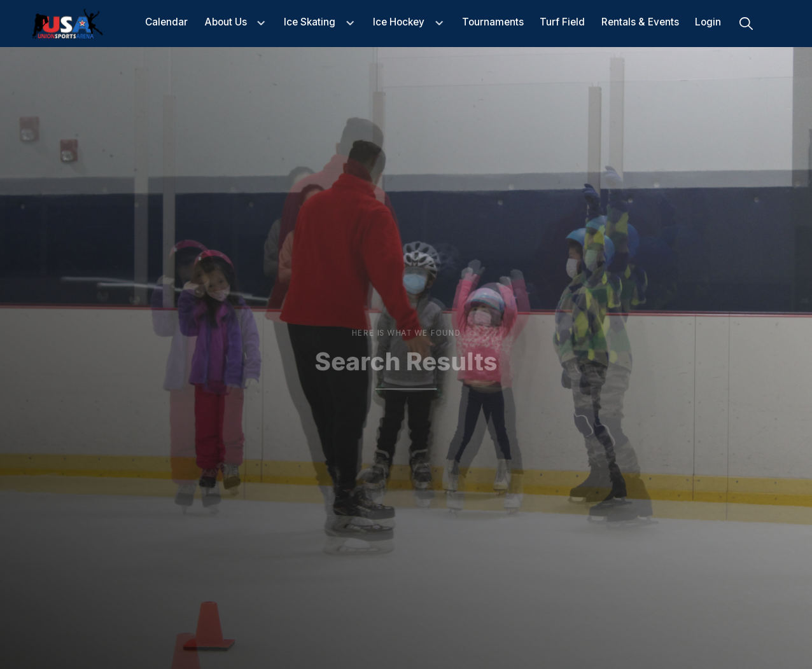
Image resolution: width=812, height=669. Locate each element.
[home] (68, 24)
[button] (236, 23)
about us (226, 23)
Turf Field (562, 23)
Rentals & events (640, 23)
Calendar (166, 23)
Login (708, 23)
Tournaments (493, 23)
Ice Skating (310, 23)
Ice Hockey (399, 23)
